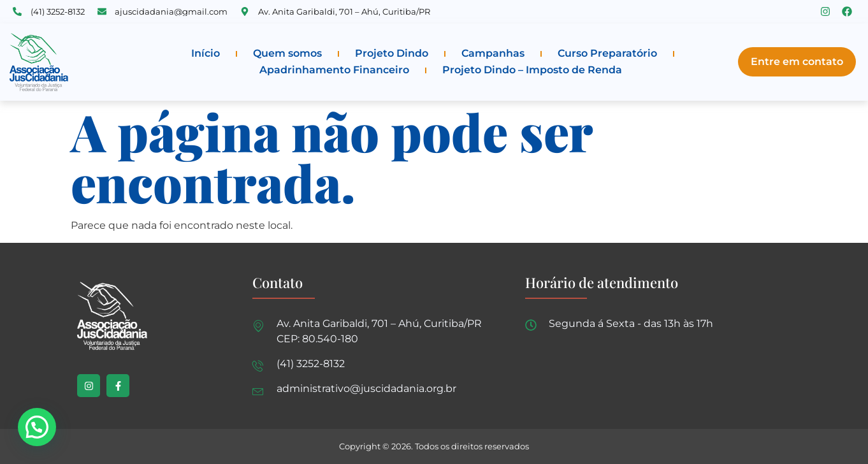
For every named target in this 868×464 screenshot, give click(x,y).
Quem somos (287, 53)
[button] (37, 427)
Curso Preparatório (607, 53)
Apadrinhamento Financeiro (334, 70)
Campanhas (493, 53)
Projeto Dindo (392, 53)
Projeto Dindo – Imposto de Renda (532, 70)
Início (206, 53)
